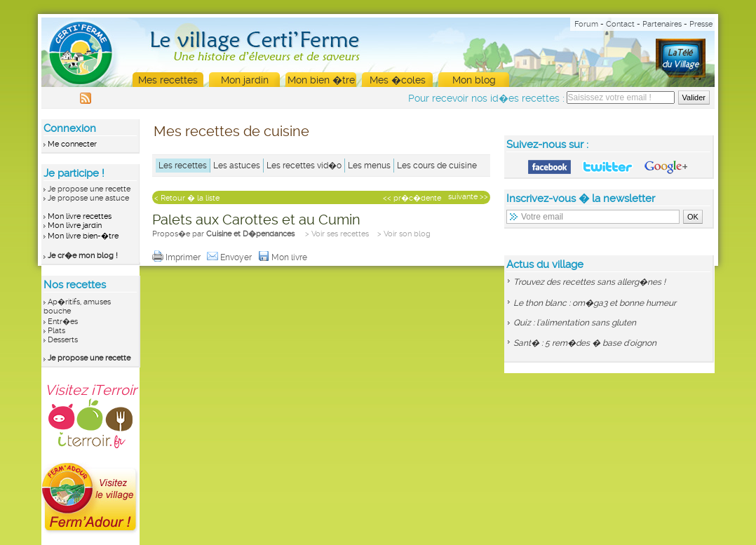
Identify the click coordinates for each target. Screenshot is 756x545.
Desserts (63, 340)
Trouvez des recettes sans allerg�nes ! (589, 282)
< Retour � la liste (187, 198)
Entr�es (63, 322)
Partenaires (662, 24)
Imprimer (177, 257)
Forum (586, 24)
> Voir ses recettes (337, 234)
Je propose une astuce (88, 198)
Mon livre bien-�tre (83, 236)
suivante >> (468, 197)
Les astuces (237, 166)
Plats (56, 331)
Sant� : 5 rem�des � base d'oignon (585, 343)
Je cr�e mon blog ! (83, 256)
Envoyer (230, 257)
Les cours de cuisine (437, 166)
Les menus (369, 166)
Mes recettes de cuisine (231, 131)
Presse (701, 24)
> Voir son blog (404, 234)
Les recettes (183, 166)
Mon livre (284, 257)
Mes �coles (398, 80)
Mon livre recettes (80, 216)
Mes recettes (168, 80)
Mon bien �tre (321, 80)
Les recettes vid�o (304, 166)
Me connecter (72, 144)
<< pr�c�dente (412, 198)
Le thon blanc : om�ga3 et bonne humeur (595, 303)
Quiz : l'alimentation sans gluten (575, 323)
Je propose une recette (89, 189)
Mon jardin (245, 80)
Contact (620, 24)
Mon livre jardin (75, 226)
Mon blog (474, 80)
